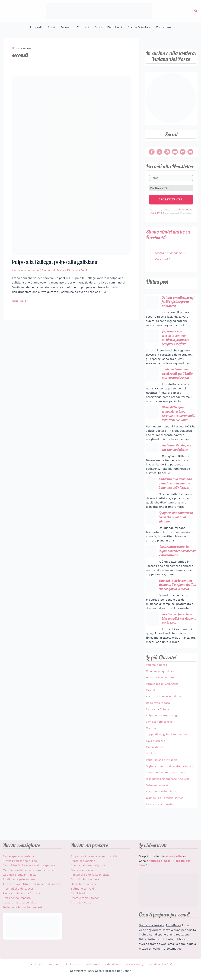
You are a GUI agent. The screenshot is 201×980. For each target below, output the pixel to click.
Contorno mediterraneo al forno (168, 798)
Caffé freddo (80, 894)
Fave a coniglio (156, 762)
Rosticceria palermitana (19, 880)
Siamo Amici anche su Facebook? (169, 232)
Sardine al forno (82, 870)
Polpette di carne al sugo (163, 736)
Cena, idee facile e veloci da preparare (29, 866)
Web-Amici (92, 965)
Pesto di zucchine (83, 861)
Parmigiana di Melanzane (163, 705)
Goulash (152, 774)
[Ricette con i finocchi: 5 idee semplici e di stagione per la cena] (153, 639)
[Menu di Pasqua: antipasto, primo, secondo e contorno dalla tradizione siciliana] (153, 416)
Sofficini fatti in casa (160, 743)
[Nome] (171, 178)
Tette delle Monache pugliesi (22, 908)
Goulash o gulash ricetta (20, 875)
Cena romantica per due (19, 903)
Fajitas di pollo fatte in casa (90, 875)
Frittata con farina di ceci (20, 861)
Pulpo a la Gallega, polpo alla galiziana (57, 262)
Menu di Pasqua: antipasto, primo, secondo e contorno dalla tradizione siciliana (168, 420)
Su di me (57, 965)
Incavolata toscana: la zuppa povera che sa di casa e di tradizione (176, 566)
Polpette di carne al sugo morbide (94, 857)
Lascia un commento (26, 271)
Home (16, 48)
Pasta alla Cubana (158, 730)
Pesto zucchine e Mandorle (165, 717)
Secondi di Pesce (55, 271)
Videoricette (110, 965)
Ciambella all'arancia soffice (165, 823)
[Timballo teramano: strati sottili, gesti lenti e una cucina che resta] (153, 378)
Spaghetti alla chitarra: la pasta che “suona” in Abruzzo (176, 532)
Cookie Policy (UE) (155, 965)
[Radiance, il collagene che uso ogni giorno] (153, 457)
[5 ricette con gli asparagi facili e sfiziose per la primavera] (153, 300)
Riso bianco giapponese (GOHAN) (169, 804)
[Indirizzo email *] (171, 188)
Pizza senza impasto (17, 898)
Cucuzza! (152, 749)
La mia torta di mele (160, 829)
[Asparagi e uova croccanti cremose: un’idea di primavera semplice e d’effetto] (153, 339)
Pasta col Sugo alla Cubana (21, 894)
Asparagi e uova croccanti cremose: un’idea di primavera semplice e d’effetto (177, 341)
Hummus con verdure (161, 698)
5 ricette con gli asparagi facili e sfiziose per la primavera (174, 302)
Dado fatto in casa (159, 724)
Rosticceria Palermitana (162, 817)
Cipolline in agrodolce (161, 692)
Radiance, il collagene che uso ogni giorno (178, 457)
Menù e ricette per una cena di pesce (28, 870)
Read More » (20, 301)
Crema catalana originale (88, 866)
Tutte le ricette (81, 903)
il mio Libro (74, 965)
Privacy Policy (130, 965)
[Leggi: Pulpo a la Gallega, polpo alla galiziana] (71, 165)
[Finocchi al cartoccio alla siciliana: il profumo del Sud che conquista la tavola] (151, 601)
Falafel (151, 711)
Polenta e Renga (157, 686)
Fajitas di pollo (156, 768)
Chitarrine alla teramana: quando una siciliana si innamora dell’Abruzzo (176, 495)
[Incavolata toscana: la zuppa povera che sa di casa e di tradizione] (151, 566)
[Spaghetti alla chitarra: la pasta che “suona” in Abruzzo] (151, 532)
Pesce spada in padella (18, 857)
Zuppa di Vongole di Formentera (168, 755)
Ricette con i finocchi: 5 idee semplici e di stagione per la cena (178, 639)
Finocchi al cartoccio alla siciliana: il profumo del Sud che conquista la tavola (177, 602)
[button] (196, 11)
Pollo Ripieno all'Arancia (162, 781)
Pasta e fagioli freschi (86, 898)
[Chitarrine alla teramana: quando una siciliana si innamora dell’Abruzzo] (151, 493)
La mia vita (41, 965)
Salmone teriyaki (157, 810)
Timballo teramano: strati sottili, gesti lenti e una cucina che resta (179, 377)
